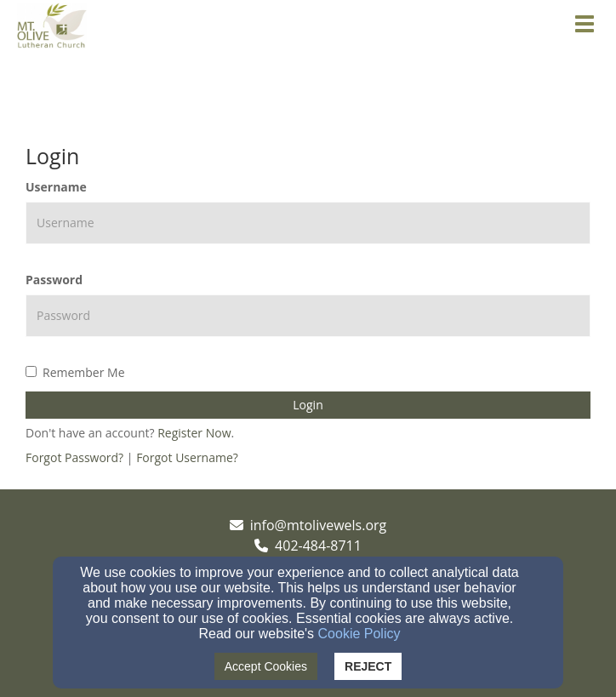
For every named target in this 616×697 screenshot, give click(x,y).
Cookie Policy (359, 634)
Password (54, 280)
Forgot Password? (74, 457)
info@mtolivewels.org (319, 525)
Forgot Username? (187, 457)
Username (56, 187)
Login (308, 405)
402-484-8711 (318, 546)
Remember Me (75, 372)
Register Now (194, 433)
